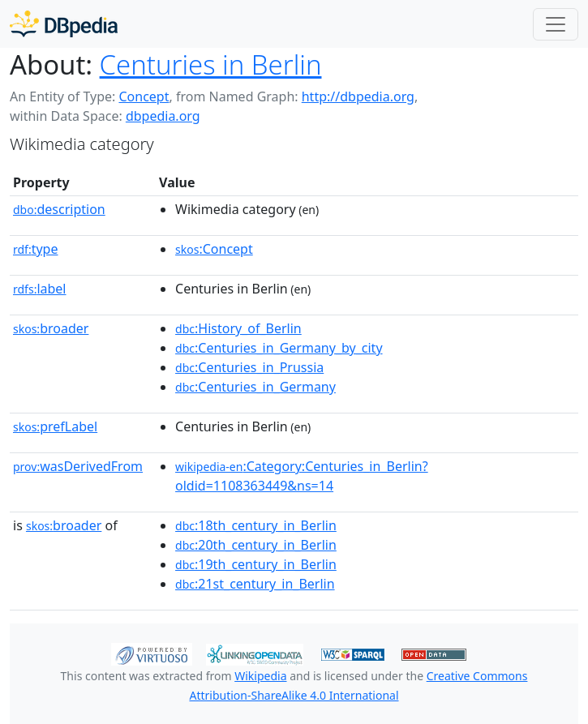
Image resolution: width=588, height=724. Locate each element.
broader (51, 328)
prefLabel (55, 426)
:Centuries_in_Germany (255, 387)
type (36, 249)
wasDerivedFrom (78, 466)
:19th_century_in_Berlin (256, 564)
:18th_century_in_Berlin (256, 525)
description (59, 209)
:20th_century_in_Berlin (256, 545)
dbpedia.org (163, 116)
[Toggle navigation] (556, 24)
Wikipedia (260, 676)
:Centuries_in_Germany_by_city (279, 348)
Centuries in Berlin (211, 64)
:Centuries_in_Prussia (249, 367)
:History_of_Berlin (238, 328)
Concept (144, 96)
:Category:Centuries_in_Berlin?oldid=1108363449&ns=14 (302, 476)
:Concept (214, 249)
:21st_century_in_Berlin (255, 584)
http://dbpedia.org (358, 96)
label (40, 289)
